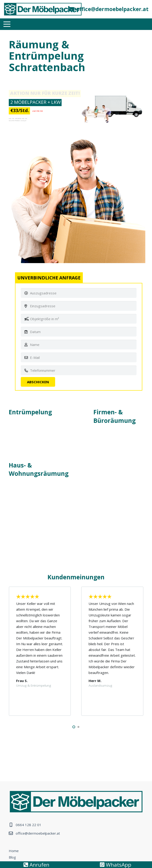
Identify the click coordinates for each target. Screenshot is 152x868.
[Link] (43, 9)
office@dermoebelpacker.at (38, 833)
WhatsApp (116, 865)
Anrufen (36, 865)
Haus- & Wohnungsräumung (39, 469)
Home (14, 851)
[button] (74, 727)
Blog (12, 857)
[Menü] (7, 24)
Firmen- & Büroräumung (115, 416)
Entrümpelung (30, 412)
